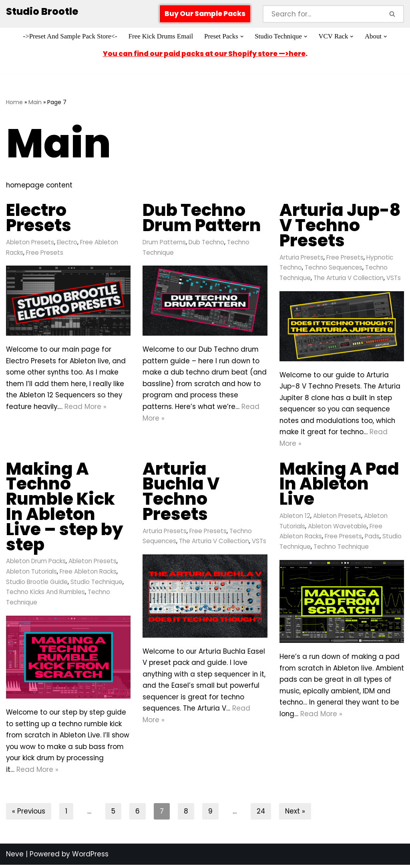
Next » (296, 814)
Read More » (87, 408)
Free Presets (45, 253)
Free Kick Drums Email (160, 37)
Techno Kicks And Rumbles (45, 594)
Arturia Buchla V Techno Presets (181, 493)
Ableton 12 (295, 517)
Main (35, 102)
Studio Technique (96, 583)
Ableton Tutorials (31, 573)
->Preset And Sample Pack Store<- (69, 37)
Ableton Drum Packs (36, 563)
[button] (242, 37)
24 (262, 814)
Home (14, 102)
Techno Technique (341, 549)
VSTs (394, 278)
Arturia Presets (301, 257)
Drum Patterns (164, 242)
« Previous (29, 814)
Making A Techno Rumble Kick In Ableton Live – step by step (65, 508)
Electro (67, 242)
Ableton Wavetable (337, 528)
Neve (15, 857)
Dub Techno (207, 242)
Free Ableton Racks (88, 573)
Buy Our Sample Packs (205, 14)
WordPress (90, 857)
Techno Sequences (334, 268)
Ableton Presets (30, 242)
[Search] (322, 14)
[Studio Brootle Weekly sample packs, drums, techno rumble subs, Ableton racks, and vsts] (42, 12)
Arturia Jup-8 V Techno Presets (340, 225)
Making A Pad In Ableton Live (339, 485)
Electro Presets (39, 218)
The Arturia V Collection (349, 278)
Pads (372, 538)
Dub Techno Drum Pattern (202, 218)
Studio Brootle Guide (37, 583)
